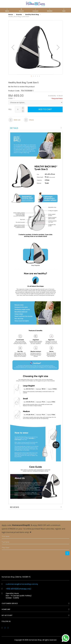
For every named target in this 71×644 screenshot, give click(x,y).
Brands (19, 14)
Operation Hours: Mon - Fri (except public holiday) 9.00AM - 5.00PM (17, 596)
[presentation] (52, 561)
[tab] (35, 128)
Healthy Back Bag (32, 14)
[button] (13, 47)
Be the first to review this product (22, 87)
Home (11, 14)
